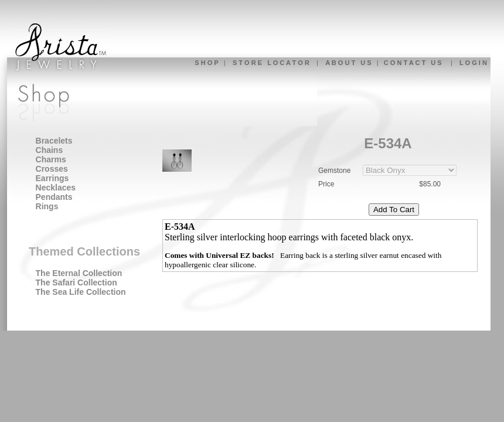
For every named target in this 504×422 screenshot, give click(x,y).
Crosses (52, 169)
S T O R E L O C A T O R (271, 63)
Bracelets (54, 141)
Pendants (54, 197)
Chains (50, 150)
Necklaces (56, 188)
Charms (51, 159)
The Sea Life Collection (81, 292)
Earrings (52, 178)
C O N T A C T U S (413, 63)
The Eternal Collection (79, 273)
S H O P (206, 63)
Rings (47, 206)
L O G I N (473, 63)
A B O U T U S (348, 63)
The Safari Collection (76, 283)
